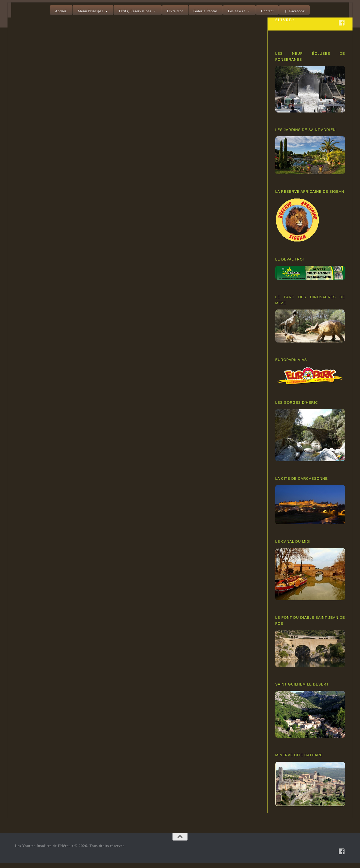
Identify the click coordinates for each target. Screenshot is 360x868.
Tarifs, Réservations (135, 11)
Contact (267, 11)
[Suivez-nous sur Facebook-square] (342, 27)
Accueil (61, 11)
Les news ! (237, 11)
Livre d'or (175, 11)
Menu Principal (90, 11)
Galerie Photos (206, 11)
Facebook (297, 11)
